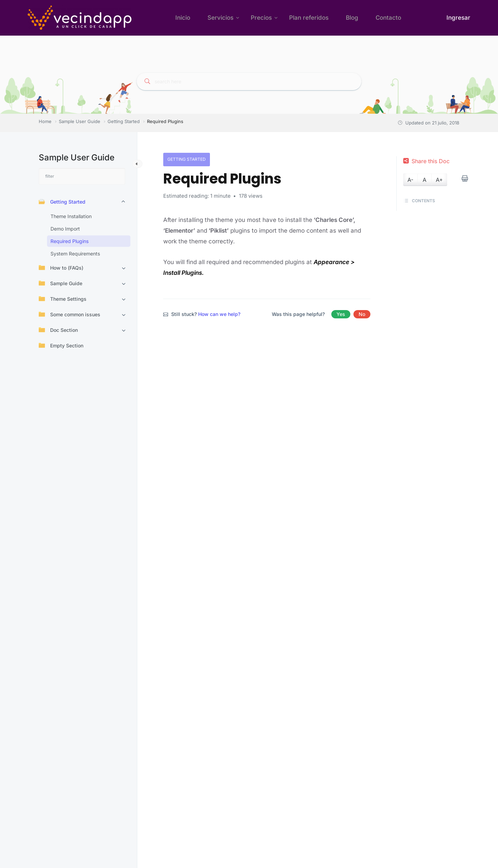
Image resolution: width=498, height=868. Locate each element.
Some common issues (70, 314)
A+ (439, 180)
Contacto (388, 18)
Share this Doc (426, 161)
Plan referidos (309, 18)
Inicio (183, 18)
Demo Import (65, 229)
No (362, 314)
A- (410, 180)
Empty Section (61, 345)
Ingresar (458, 18)
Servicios (220, 18)
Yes (341, 314)
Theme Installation (71, 216)
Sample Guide (61, 283)
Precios (261, 18)
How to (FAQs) (61, 268)
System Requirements (75, 254)
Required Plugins (70, 241)
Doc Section (58, 330)
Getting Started (62, 202)
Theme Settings (63, 299)
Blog (352, 18)
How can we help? (219, 314)
